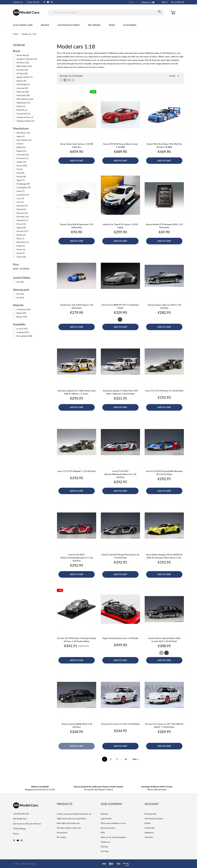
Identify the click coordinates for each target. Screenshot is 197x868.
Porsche (22, 231)
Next (136, 759)
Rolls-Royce (23, 242)
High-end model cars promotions (72, 818)
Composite (23, 309)
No (20, 294)
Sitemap (104, 846)
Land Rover (23, 195)
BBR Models (24, 66)
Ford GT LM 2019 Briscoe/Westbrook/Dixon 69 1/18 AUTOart (120, 474)
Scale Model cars (23, 25)
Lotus (20, 202)
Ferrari (22, 166)
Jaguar (21, 180)
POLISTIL (22, 110)
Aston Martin (24, 140)
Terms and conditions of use (113, 823)
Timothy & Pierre (25, 117)
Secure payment (108, 828)
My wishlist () (178, 2)
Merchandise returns (154, 818)
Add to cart (77, 161)
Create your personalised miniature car (74, 814)
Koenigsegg (23, 184)
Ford (20, 173)
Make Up (23, 92)
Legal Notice (106, 818)
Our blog (105, 851)
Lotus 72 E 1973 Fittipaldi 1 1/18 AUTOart (77, 471)
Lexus (20, 198)
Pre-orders (94, 25)
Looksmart (22, 88)
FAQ (103, 832)
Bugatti (21, 151)
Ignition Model (24, 77)
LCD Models (23, 84)
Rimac (20, 239)
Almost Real (23, 55)
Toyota (21, 257)
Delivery (104, 814)
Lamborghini (24, 187)
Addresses (149, 832)
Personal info (150, 814)
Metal (21, 313)
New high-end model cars (68, 823)
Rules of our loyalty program (113, 837)
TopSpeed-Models (25, 121)
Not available (24, 336)
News (112, 25)
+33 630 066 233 (21, 814)
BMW (21, 147)
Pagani (21, 228)
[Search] (106, 13)
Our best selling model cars (69, 828)
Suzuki (21, 253)
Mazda (21, 209)
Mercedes (23, 217)
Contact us (18, 2)
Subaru (21, 249)
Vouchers (149, 837)
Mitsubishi (22, 220)
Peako (21, 106)
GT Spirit (22, 74)
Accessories (130, 25)
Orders (148, 823)
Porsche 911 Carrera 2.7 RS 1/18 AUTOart (120, 724)
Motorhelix (23, 95)
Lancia (20, 191)
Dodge (21, 162)
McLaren (22, 213)
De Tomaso (23, 158)
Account (152, 804)
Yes (20, 282)
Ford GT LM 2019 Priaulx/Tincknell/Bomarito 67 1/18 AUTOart (77, 558)
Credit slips (150, 828)
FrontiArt (22, 70)
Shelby (21, 246)
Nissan (21, 224)
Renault (21, 235)
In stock (22, 329)
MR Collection (25, 99)
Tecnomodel (23, 114)
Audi (20, 144)
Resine (22, 317)
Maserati (22, 206)
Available (23, 332)
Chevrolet (23, 155)
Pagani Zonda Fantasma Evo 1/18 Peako (120, 638)
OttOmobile (23, 103)
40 (126, 759)
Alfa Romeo (23, 133)
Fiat (19, 169)
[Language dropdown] (133, 2)
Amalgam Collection (27, 59)
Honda (21, 177)
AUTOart (23, 63)
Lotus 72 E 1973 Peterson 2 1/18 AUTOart (164, 391)
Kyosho (21, 81)
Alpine (21, 136)
